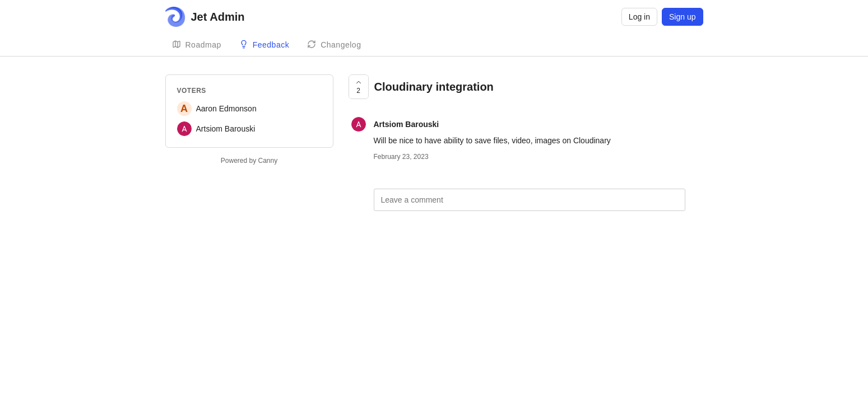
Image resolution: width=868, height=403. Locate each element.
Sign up (682, 17)
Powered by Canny (249, 161)
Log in (639, 17)
